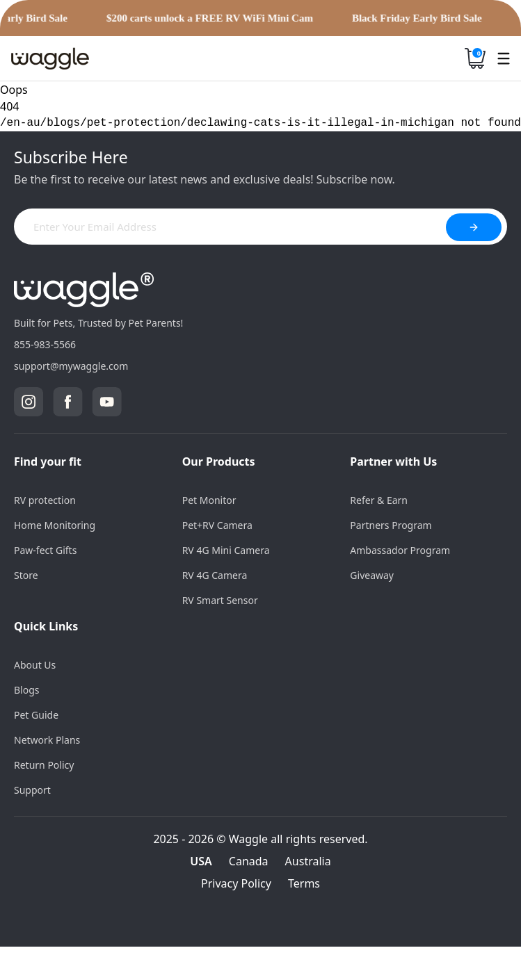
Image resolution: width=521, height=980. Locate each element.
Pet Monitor (209, 500)
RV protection (45, 500)
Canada (249, 861)
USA (201, 861)
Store (26, 575)
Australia (308, 861)
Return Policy (44, 765)
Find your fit (48, 462)
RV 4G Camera (215, 575)
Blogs (27, 690)
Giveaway (372, 575)
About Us (35, 665)
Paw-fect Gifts (45, 550)
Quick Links (46, 626)
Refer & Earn (379, 500)
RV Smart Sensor (220, 600)
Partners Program (391, 525)
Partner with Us (393, 462)
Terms (304, 883)
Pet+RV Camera (217, 525)
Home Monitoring (55, 525)
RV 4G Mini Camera (226, 550)
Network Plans (47, 740)
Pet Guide (36, 715)
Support (32, 790)
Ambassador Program (400, 550)
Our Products (219, 462)
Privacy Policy (236, 883)
